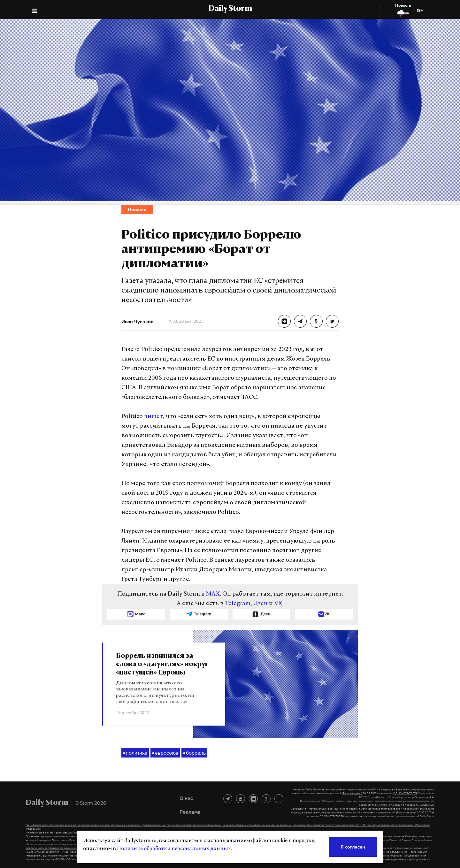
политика (135, 753)
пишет (153, 417)
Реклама (190, 812)
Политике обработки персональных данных (174, 849)
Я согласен (353, 847)
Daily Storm (230, 9)
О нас (186, 798)
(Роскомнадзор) (352, 793)
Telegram (238, 604)
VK (278, 604)
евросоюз (165, 753)
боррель (194, 753)
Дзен (261, 604)
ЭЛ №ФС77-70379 (405, 793)
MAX (213, 594)
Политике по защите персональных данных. (406, 805)
